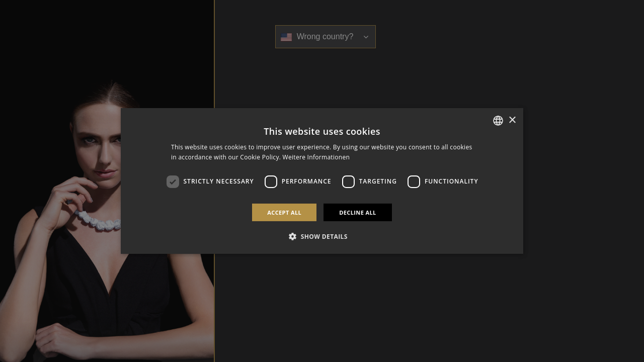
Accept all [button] (284, 212)
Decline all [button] (358, 212)
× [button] (512, 120)
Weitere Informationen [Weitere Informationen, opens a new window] (316, 157)
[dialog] (322, 181)
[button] (322, 236)
